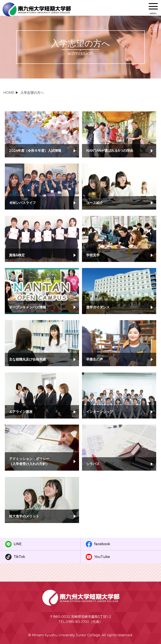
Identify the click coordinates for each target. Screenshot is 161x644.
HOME (9, 93)
